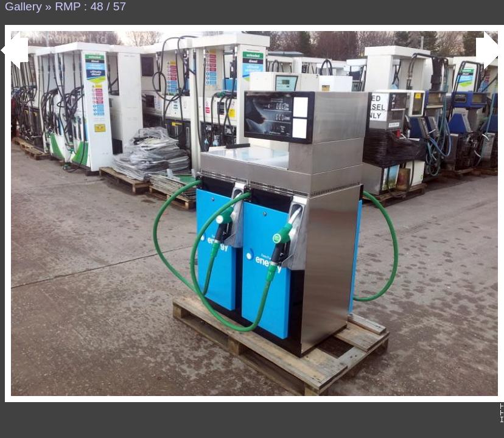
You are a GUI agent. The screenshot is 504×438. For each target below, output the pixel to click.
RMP (68, 6)
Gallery (23, 6)
